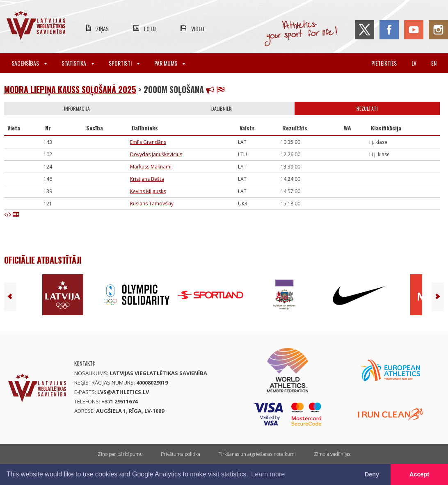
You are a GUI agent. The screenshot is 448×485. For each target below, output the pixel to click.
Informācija (77, 108)
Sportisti (124, 63)
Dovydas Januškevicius (156, 154)
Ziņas (102, 28)
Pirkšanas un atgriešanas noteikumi (257, 454)
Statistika (78, 63)
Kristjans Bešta (147, 179)
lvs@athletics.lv (123, 392)
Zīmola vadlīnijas (332, 454)
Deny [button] (372, 474)
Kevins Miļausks (148, 191)
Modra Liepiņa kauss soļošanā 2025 (70, 89)
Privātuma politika (181, 454)
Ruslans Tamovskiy (152, 204)
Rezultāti (367, 108)
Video (198, 28)
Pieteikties (384, 63)
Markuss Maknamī (151, 167)
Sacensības (29, 63)
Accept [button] (419, 474)
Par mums (170, 63)
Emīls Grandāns (148, 142)
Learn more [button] (268, 474)
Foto (150, 28)
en (434, 63)
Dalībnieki (222, 108)
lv (414, 63)
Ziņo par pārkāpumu (120, 454)
